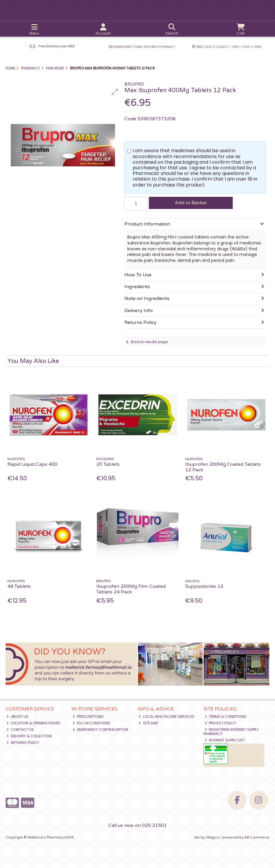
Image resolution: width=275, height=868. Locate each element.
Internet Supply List (225, 740)
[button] (115, 92)
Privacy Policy (221, 723)
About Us (17, 717)
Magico (213, 837)
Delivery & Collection (29, 736)
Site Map (148, 723)
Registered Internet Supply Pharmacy (231, 732)
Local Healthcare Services (166, 717)
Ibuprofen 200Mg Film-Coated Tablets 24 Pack (131, 589)
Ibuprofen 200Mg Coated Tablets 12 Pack (223, 467)
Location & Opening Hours (34, 723)
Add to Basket (191, 203)
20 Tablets (108, 464)
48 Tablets (19, 586)
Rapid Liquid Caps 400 (32, 464)
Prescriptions (88, 717)
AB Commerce (257, 837)
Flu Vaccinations (91, 723)
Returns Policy (23, 743)
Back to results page (149, 342)
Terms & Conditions (226, 717)
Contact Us (20, 730)
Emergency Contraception (100, 730)
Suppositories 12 (204, 586)
